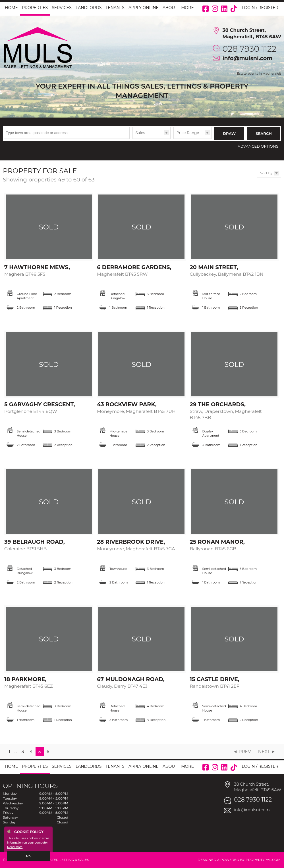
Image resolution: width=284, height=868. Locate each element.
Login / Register (260, 8)
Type (133, 138)
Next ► (267, 751)
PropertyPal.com (263, 860)
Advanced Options (258, 146)
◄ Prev (242, 751)
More (187, 8)
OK (29, 856)
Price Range (188, 133)
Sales (140, 133)
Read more (15, 847)
